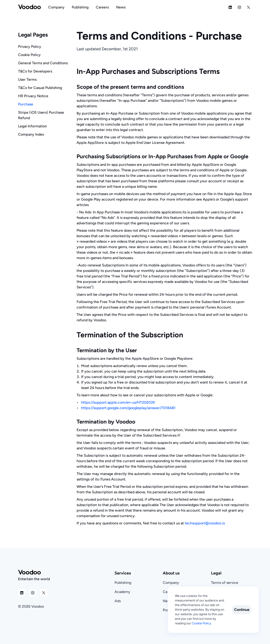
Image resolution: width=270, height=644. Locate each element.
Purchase (26, 104)
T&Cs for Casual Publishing (40, 88)
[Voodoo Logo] (29, 7)
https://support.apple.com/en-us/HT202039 (118, 402)
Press (167, 610)
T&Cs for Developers (35, 71)
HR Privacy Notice (33, 96)
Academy (122, 592)
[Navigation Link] (56, 7)
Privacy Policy (30, 47)
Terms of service (225, 583)
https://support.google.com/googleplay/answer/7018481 (128, 408)
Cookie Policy (29, 55)
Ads (118, 601)
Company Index (31, 134)
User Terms (27, 79)
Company (171, 583)
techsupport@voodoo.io (205, 523)
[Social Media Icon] (230, 7)
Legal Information (32, 126)
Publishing (123, 583)
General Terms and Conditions (43, 63)
